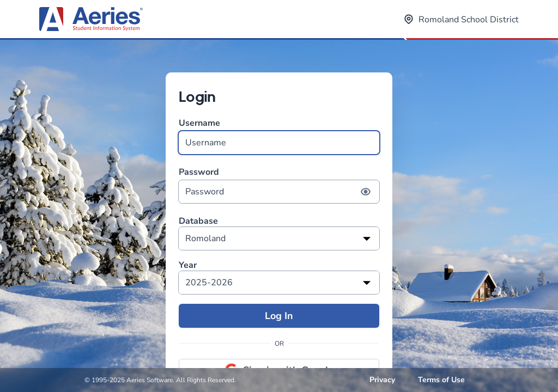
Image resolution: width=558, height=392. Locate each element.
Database (198, 221)
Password (279, 185)
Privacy (382, 380)
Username (279, 136)
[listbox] (279, 238)
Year (188, 265)
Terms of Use (441, 380)
